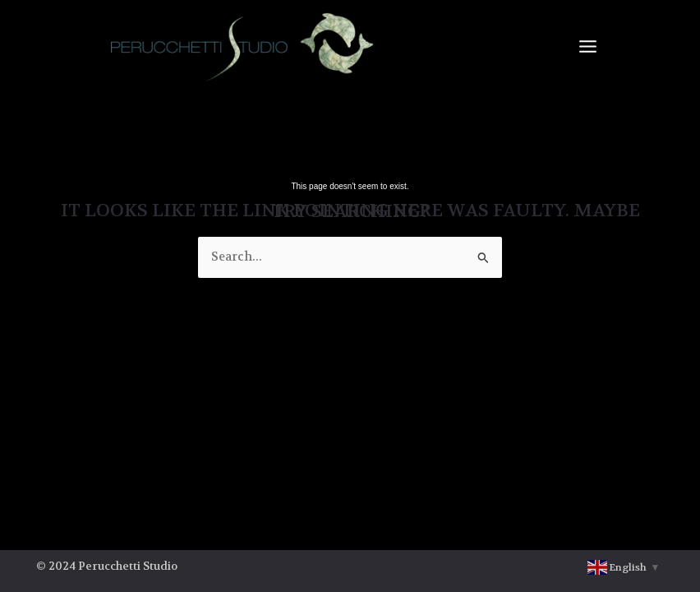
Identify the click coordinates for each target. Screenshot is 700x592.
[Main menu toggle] (588, 46)
